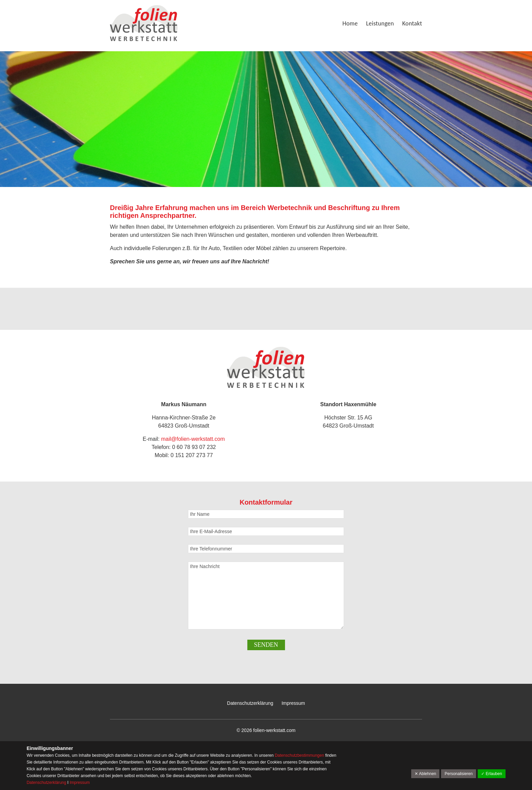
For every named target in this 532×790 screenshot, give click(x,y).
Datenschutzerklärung (250, 703)
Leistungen (380, 23)
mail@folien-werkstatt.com (193, 439)
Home (350, 23)
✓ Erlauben (491, 774)
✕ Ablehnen (425, 774)
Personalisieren (459, 774)
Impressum (293, 703)
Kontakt (412, 23)
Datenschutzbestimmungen (300, 755)
